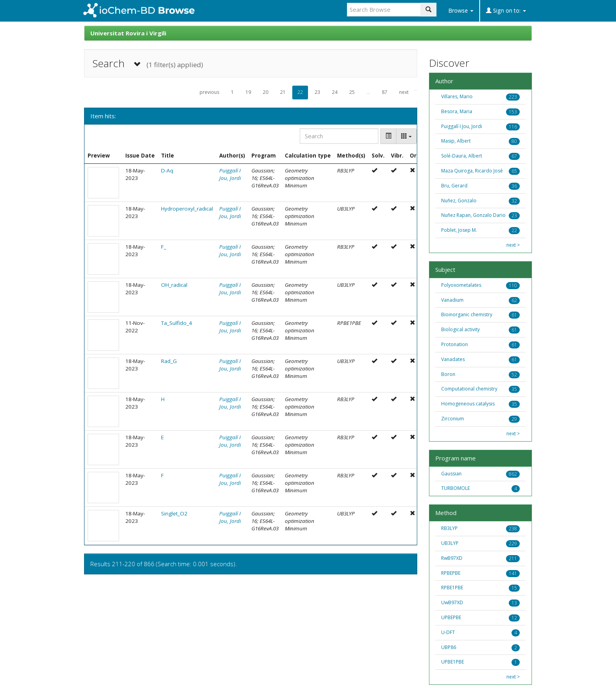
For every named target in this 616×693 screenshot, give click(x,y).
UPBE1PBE (453, 662)
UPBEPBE (451, 617)
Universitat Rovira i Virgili (128, 33)
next (404, 92)
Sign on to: (506, 10)
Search (148, 63)
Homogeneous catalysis (468, 404)
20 (266, 92)
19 (248, 92)
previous (209, 92)
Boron (448, 374)
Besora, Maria (457, 111)
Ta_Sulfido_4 (177, 323)
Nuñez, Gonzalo (459, 201)
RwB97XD (452, 558)
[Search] (339, 136)
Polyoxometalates (461, 285)
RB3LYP (449, 528)
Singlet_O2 (174, 513)
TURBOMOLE (456, 488)
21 (283, 92)
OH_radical (174, 285)
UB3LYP (450, 543)
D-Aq (167, 170)
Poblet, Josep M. (459, 230)
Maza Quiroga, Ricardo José (472, 171)
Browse (461, 10)
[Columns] (406, 136)
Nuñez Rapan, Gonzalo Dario (473, 215)
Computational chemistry (469, 389)
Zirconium (453, 419)
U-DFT (448, 632)
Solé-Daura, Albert (462, 156)
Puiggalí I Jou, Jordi (230, 174)
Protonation (455, 344)
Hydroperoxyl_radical (187, 209)
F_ (164, 247)
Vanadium (452, 300)
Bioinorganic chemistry (467, 314)
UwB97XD (452, 602)
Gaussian (451, 474)
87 (385, 92)
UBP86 (449, 647)
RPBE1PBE (452, 588)
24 (335, 92)
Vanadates (453, 359)
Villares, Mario (457, 96)
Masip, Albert (456, 141)
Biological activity (460, 329)
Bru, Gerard (454, 186)
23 (317, 92)
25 (352, 92)
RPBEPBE (451, 573)
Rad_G (169, 361)
